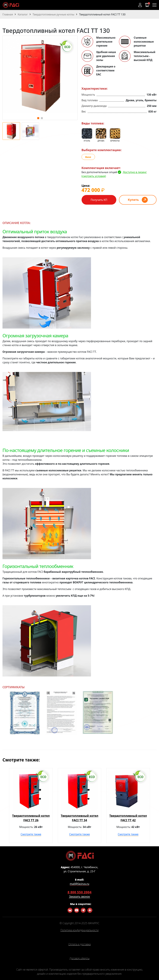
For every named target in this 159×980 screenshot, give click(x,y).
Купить (133, 200)
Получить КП (99, 200)
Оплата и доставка (79, 944)
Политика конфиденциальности (79, 930)
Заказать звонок (79, 896)
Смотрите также (31, 834)
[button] (38, 118)
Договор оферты (79, 958)
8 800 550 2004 (79, 892)
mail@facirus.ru (80, 884)
